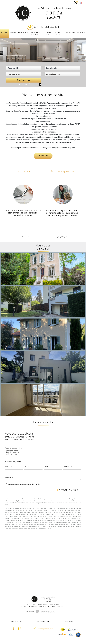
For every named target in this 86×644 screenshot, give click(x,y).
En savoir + (43, 156)
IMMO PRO (48, 34)
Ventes (13, 33)
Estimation (23, 33)
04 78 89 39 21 (47, 27)
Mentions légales (33, 606)
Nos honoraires (42, 606)
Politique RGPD (61, 606)
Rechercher (24, 80)
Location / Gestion (35, 34)
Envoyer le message (68, 490)
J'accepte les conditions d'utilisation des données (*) (25, 484)
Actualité (71, 33)
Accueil (4, 33)
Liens (49, 606)
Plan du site (24, 606)
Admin (54, 606)
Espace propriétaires (43, 629)
